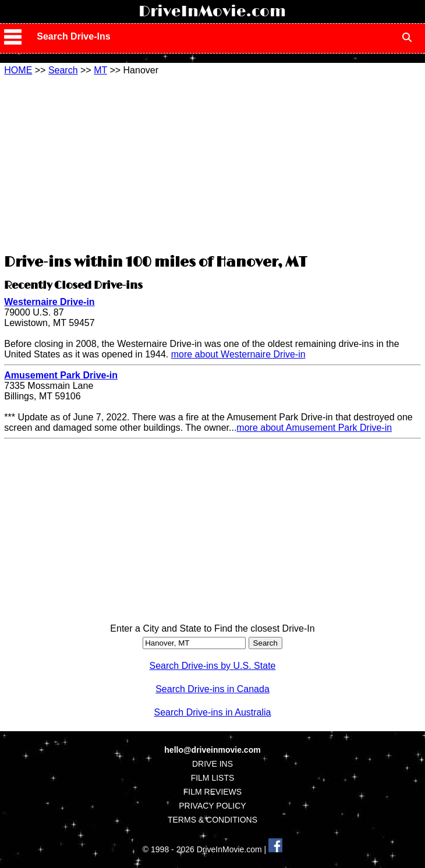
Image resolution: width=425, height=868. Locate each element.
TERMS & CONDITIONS (212, 820)
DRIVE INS (212, 764)
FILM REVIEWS (212, 792)
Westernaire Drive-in (49, 302)
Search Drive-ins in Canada (212, 689)
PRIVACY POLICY (212, 806)
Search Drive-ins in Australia (213, 712)
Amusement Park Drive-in (61, 375)
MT (100, 70)
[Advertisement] (212, 163)
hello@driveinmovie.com (212, 750)
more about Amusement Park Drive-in (314, 428)
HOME (18, 70)
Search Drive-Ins (73, 36)
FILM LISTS (213, 778)
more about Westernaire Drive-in (238, 354)
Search (63, 70)
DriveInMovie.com (212, 12)
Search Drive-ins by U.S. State (213, 666)
